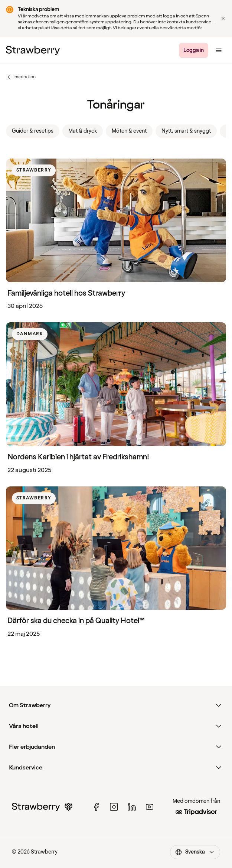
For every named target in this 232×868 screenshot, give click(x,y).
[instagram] (114, 807)
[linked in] (132, 807)
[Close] (223, 19)
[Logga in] (194, 50)
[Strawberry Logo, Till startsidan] (33, 50)
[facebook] (96, 807)
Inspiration (21, 77)
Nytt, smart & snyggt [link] (186, 131)
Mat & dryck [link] (83, 131)
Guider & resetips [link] (33, 131)
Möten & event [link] (129, 131)
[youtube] (150, 807)
